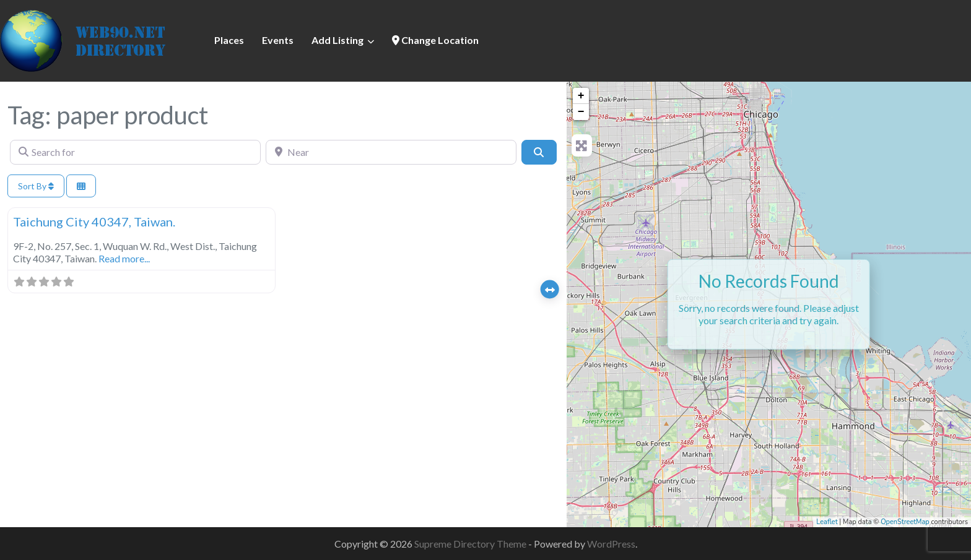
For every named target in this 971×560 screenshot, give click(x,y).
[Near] (391, 152)
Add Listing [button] (337, 40)
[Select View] (81, 186)
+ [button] (581, 96)
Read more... (124, 258)
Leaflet (827, 522)
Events (278, 40)
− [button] (581, 112)
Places (229, 40)
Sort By (36, 186)
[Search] (539, 152)
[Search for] (135, 152)
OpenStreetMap (905, 522)
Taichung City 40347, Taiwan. (94, 222)
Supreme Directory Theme (471, 544)
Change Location (435, 40)
